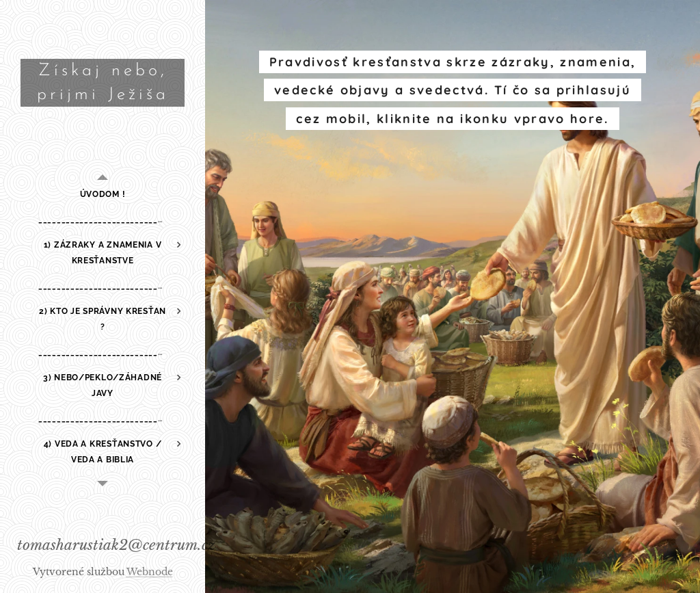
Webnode (150, 572)
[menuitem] (103, 195)
